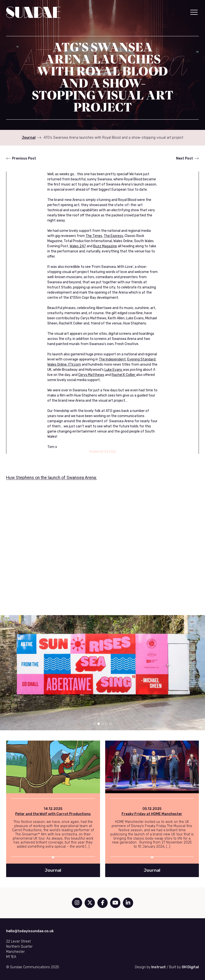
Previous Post (24, 158)
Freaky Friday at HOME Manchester (152, 814)
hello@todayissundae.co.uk (30, 931)
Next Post (185, 158)
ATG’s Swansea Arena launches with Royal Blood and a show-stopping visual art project (113, 138)
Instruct (159, 967)
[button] (194, 12)
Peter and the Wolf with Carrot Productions (53, 814)
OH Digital (190, 967)
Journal (29, 138)
